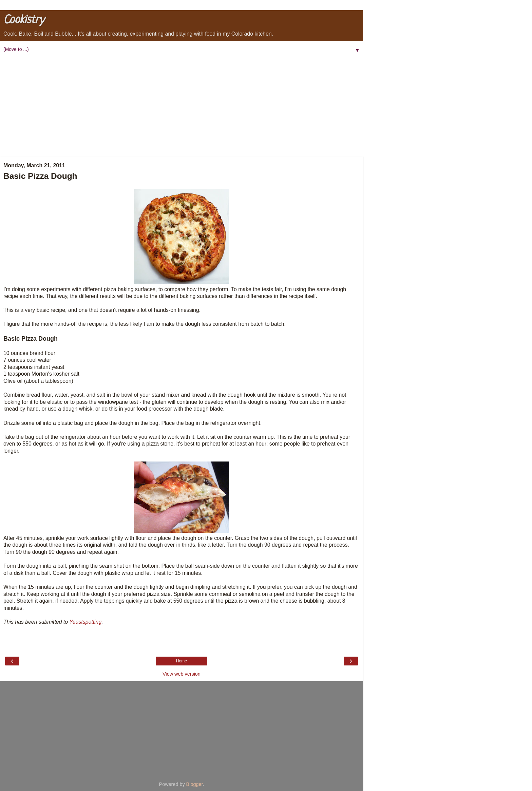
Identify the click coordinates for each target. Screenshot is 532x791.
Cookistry (24, 20)
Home (182, 661)
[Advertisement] (182, 106)
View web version (182, 674)
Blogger (195, 784)
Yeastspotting (85, 622)
